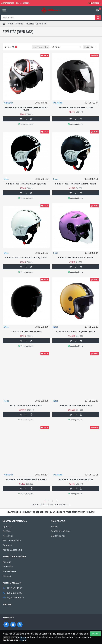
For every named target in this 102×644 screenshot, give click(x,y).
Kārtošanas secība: (41, 47)
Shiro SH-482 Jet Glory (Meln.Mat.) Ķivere (76, 184)
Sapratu (95, 634)
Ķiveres (19, 24)
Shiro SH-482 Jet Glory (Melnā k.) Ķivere (26, 184)
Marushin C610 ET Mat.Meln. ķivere (76, 108)
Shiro (6, 179)
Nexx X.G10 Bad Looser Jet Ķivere (76, 406)
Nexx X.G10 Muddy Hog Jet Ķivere (26, 406)
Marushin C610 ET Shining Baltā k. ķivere (26, 480)
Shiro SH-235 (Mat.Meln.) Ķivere (26, 332)
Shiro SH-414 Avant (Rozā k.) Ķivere (76, 258)
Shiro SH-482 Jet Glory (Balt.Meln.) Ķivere (26, 258)
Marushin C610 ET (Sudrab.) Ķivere (76, 480)
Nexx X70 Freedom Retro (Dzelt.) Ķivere (76, 332)
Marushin (8, 103)
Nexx (56, 327)
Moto (10, 24)
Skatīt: (87, 47)
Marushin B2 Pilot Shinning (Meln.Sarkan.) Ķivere (26, 109)
